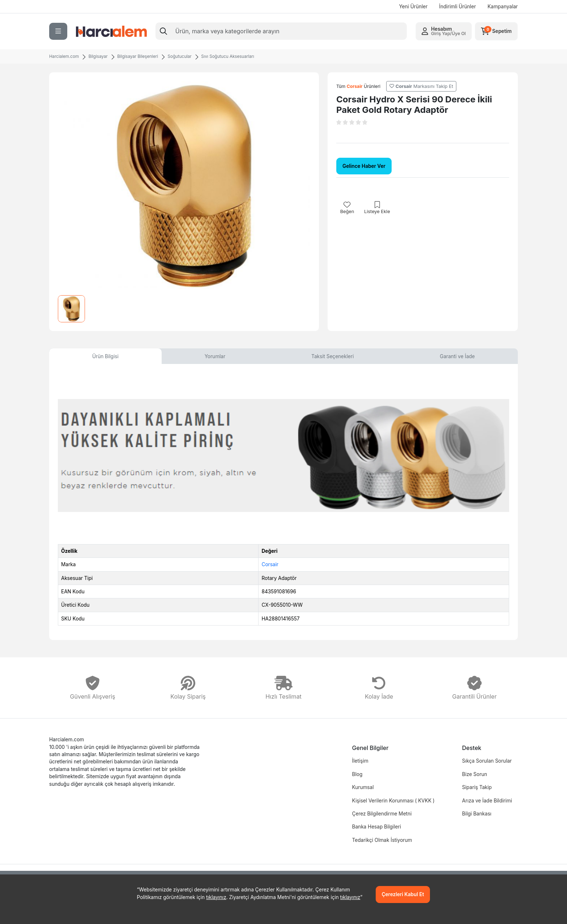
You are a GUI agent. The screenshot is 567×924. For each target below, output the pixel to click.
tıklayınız (216, 897)
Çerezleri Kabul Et (403, 894)
